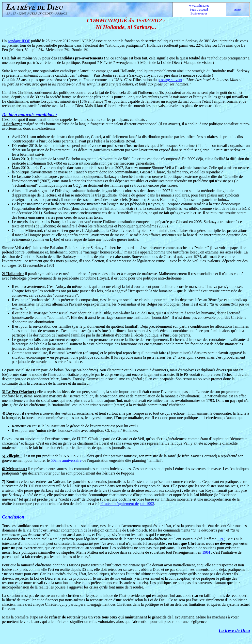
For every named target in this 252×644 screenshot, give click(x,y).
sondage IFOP (19, 41)
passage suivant (170, 80)
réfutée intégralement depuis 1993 (127, 504)
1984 (206, 552)
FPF (221, 539)
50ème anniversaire (66, 460)
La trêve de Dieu (234, 630)
